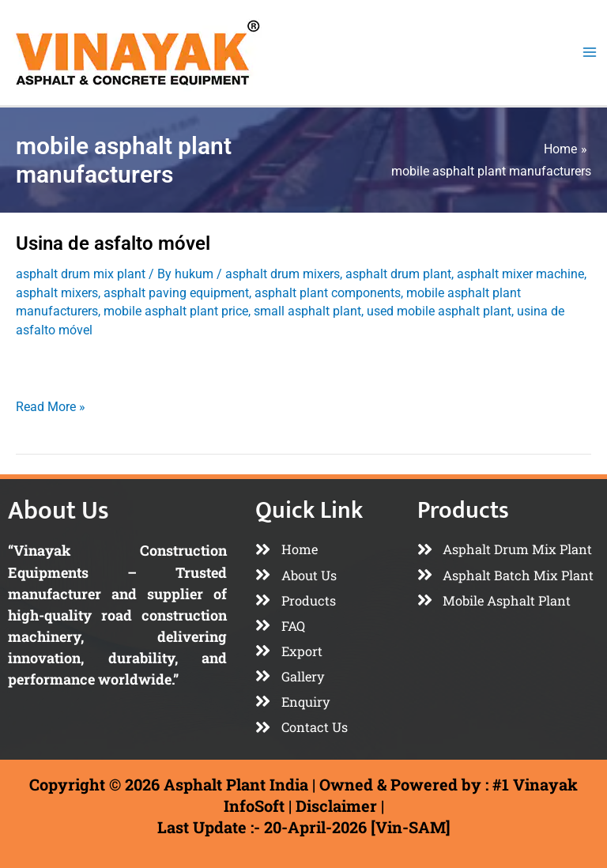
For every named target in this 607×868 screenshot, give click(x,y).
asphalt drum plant (398, 274)
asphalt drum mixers (283, 274)
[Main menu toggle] (589, 53)
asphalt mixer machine (520, 274)
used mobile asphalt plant (439, 311)
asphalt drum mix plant (81, 274)
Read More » (51, 405)
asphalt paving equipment (176, 293)
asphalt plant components (328, 293)
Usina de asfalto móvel (113, 243)
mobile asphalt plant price (176, 311)
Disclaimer (336, 806)
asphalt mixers (57, 293)
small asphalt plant (307, 311)
